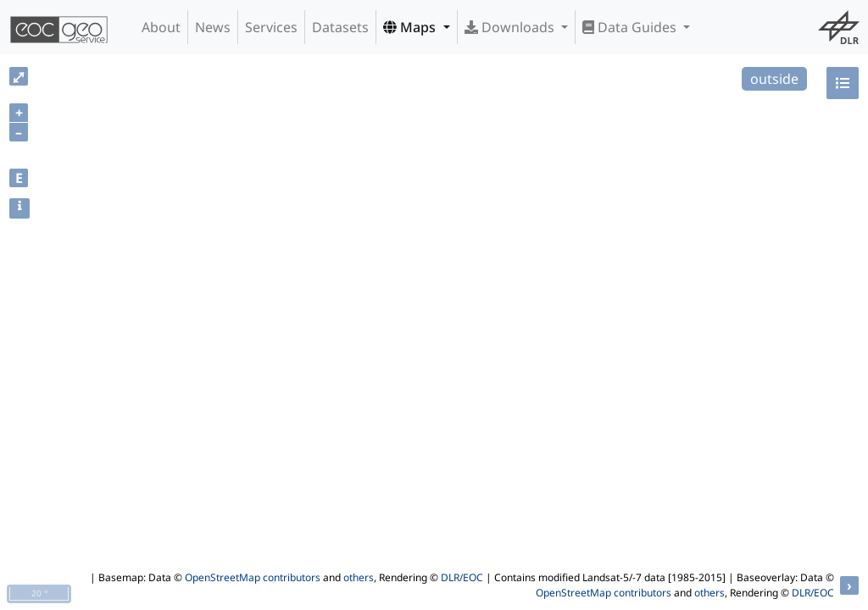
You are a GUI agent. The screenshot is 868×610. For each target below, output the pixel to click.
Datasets (340, 27)
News (213, 27)
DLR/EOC (462, 577)
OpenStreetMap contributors (253, 577)
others (359, 577)
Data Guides (631, 27)
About (161, 27)
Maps (411, 27)
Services (271, 27)
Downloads (511, 27)
